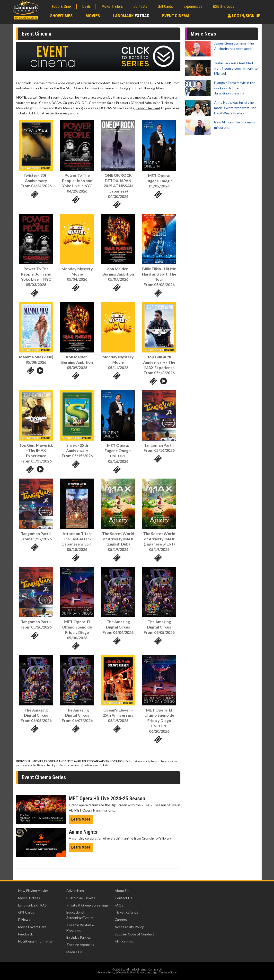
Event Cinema (176, 16)
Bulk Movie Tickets (81, 898)
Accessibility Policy (129, 927)
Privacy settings (147, 972)
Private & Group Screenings (88, 905)
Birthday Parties (79, 937)
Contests (140, 6)
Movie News (203, 34)
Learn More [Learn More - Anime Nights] (81, 847)
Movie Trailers (112, 6)
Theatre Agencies (80, 945)
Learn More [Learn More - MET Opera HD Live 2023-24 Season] (81, 819)
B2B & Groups (224, 6)
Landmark (131, 16)
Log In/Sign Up (244, 16)
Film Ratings (124, 941)
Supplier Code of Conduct (134, 934)
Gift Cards (165, 6)
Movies (93, 16)
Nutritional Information (36, 941)
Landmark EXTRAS (32, 905)
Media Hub (75, 952)
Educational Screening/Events (80, 915)
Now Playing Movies (33, 891)
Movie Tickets (29, 898)
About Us (122, 891)
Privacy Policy (106, 972)
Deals (86, 6)
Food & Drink (62, 6)
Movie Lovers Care (32, 927)
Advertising (75, 891)
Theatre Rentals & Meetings (80, 928)
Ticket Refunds (127, 912)
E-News (24, 920)
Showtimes (61, 16)
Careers (121, 920)
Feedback (26, 934)
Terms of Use (168, 972)
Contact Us (124, 898)
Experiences (193, 6)
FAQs (119, 905)
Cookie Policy (126, 972)
